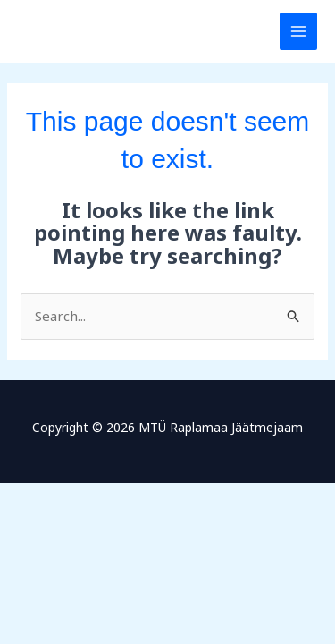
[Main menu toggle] (299, 32)
